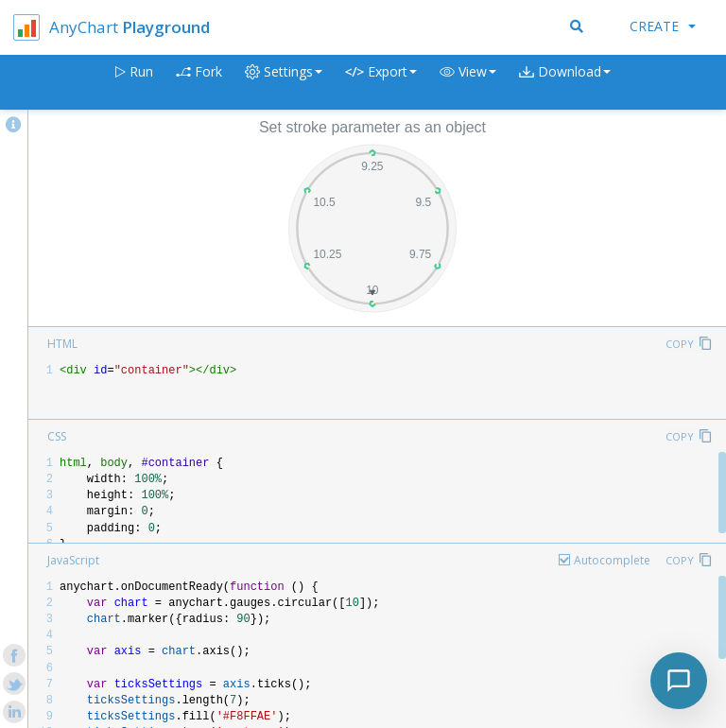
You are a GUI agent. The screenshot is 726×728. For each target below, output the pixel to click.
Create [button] (663, 26)
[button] (468, 83)
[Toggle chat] (679, 681)
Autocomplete (612, 560)
